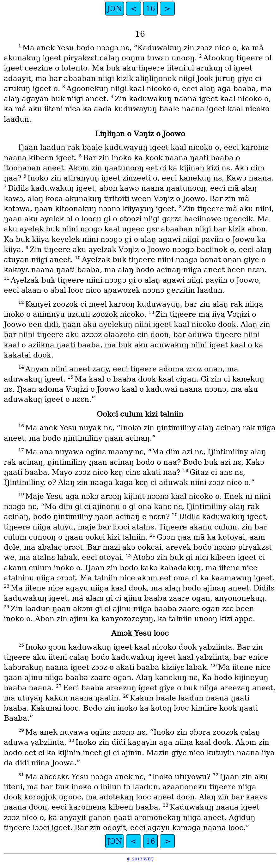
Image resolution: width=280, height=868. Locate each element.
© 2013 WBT (140, 859)
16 (150, 9)
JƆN (115, 9)
